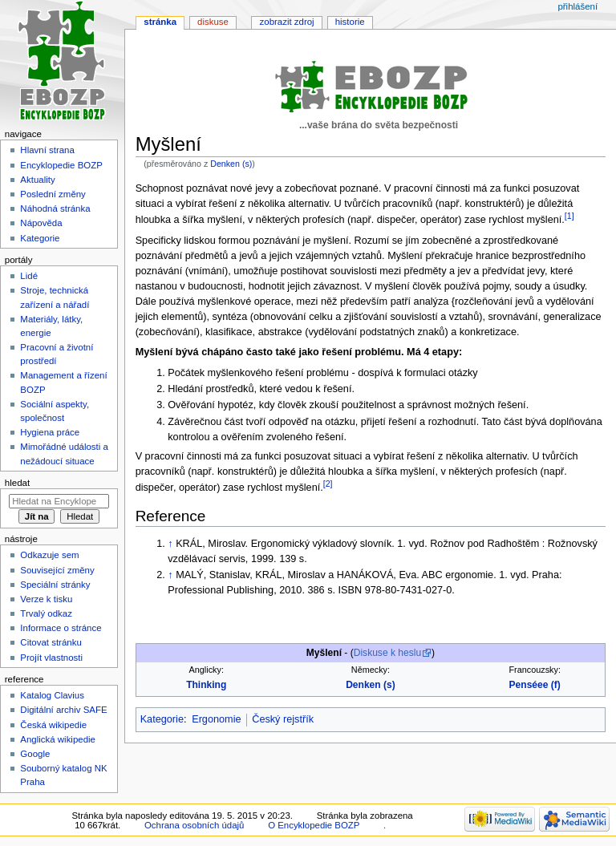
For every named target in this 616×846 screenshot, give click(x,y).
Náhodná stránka (55, 208)
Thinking (206, 685)
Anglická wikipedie (58, 739)
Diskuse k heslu (387, 653)
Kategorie (162, 719)
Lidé (29, 276)
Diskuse (213, 22)
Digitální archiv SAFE (63, 710)
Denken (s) (231, 164)
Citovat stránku (51, 642)
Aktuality (37, 180)
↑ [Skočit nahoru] (170, 544)
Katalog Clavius (52, 695)
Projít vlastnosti (51, 658)
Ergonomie (216, 719)
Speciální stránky (55, 585)
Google (35, 754)
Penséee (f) (535, 685)
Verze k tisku (46, 599)
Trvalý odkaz (46, 613)
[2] (328, 484)
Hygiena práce (50, 432)
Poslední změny (53, 194)
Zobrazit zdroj (287, 22)
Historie (350, 22)
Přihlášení (577, 6)
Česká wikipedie (53, 725)
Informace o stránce (61, 628)
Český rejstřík (283, 719)
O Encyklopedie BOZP (314, 825)
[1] (569, 216)
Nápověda (41, 223)
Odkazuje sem (49, 555)
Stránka (160, 22)
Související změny (57, 570)
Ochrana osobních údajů (194, 825)
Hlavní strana (47, 150)
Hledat (17, 483)
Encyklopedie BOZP (61, 165)
